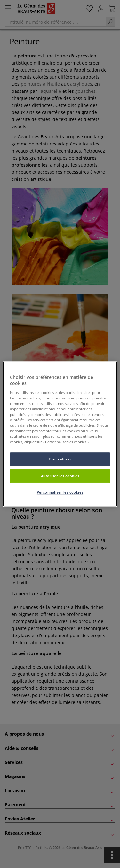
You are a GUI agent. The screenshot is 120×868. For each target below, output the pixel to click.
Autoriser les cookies (60, 476)
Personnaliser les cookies (60, 492)
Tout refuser (60, 459)
